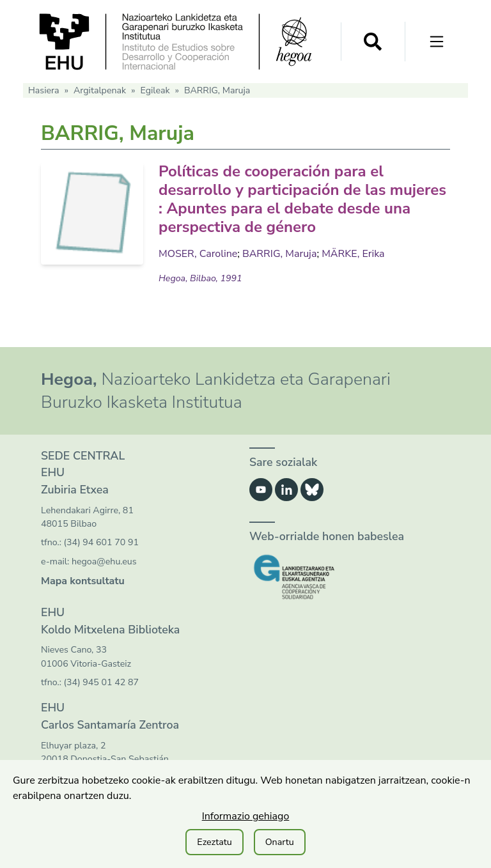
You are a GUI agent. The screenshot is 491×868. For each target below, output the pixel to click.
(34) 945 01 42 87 (101, 682)
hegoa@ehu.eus (104, 562)
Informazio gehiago (246, 816)
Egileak (155, 90)
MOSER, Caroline (198, 254)
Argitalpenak (100, 90)
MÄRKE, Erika (353, 254)
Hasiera (44, 90)
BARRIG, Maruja (279, 254)
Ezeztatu (214, 842)
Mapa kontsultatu (83, 581)
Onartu (280, 842)
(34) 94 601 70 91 (101, 542)
